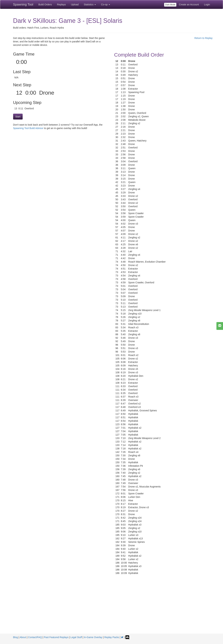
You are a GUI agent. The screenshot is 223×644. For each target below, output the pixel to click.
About (23, 637)
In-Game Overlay (93, 637)
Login (207, 4)
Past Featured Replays (56, 637)
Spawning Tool (23, 4)
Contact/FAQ (35, 637)
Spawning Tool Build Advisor (28, 128)
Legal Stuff (76, 637)
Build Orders (45, 4)
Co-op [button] (106, 4)
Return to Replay (203, 38)
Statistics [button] (90, 4)
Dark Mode (170, 5)
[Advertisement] (112, 608)
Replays (61, 4)
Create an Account (189, 4)
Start (18, 117)
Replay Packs (112, 637)
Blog (16, 637)
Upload (75, 4)
